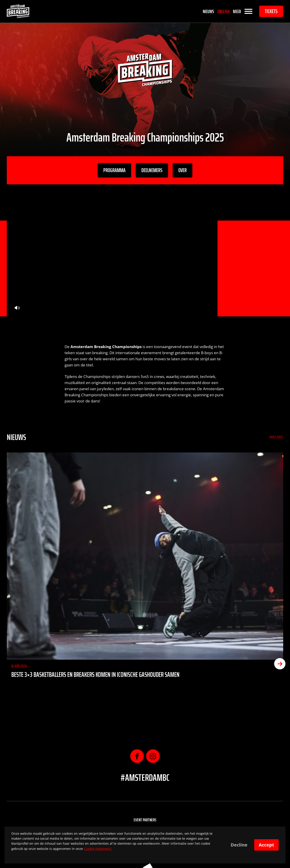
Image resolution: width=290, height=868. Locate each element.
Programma (114, 170)
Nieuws (208, 11)
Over (182, 170)
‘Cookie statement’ (97, 849)
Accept (266, 845)
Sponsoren (145, 821)
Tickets (271, 11)
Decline (239, 845)
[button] (280, 531)
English (224, 11)
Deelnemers (152, 170)
